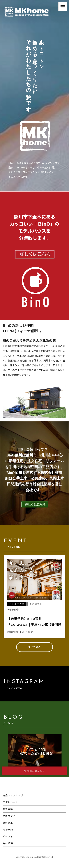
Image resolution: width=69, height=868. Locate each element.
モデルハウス (10, 802)
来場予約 (8, 829)
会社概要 (8, 843)
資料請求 (8, 823)
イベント (8, 836)
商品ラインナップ (13, 795)
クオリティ (9, 816)
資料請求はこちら (35, 771)
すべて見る (34, 647)
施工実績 (8, 809)
